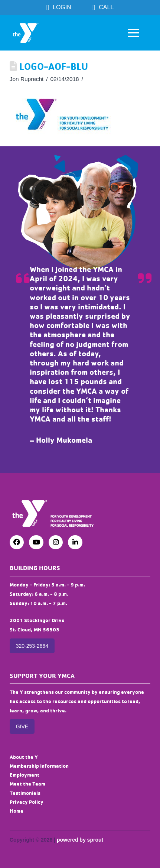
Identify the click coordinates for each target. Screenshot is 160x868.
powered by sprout (80, 840)
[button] (133, 33)
